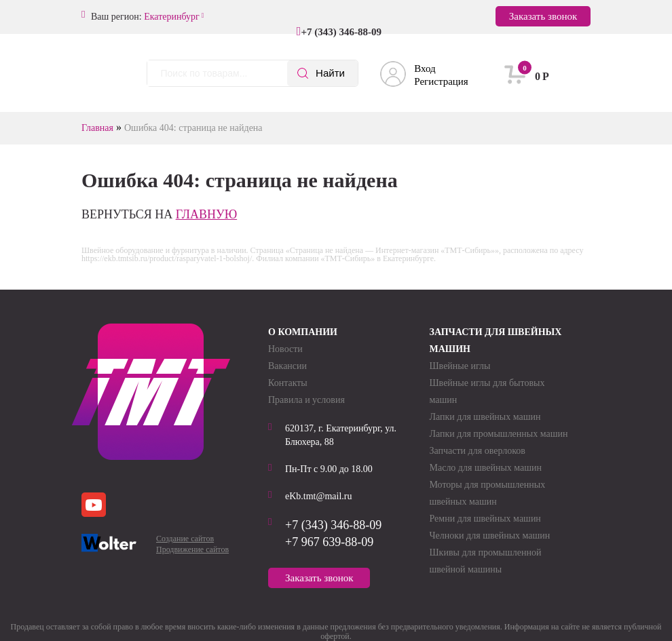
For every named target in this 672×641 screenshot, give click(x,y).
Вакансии (287, 366)
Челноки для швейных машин (490, 536)
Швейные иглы (460, 366)
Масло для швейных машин (486, 468)
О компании (303, 332)
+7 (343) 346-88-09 (341, 32)
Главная (97, 128)
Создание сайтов (185, 539)
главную (207, 214)
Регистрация (441, 81)
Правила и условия (306, 400)
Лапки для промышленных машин (499, 434)
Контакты (288, 383)
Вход (425, 69)
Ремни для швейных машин (485, 519)
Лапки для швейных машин (485, 417)
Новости (285, 349)
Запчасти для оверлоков (478, 451)
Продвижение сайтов (192, 549)
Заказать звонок (543, 16)
